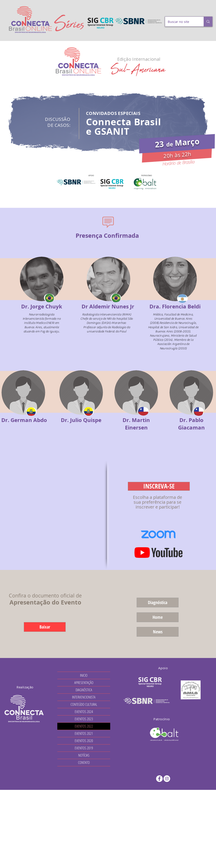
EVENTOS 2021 (84, 733)
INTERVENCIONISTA (84, 697)
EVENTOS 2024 (84, 712)
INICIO (84, 675)
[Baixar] (45, 627)
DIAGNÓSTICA (84, 690)
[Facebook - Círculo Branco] (159, 779)
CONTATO (84, 762)
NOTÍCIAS (84, 755)
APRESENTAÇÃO (84, 683)
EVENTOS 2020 (84, 741)
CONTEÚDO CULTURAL (84, 704)
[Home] (158, 617)
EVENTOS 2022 (84, 726)
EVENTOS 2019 (84, 748)
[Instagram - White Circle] (167, 779)
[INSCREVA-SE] (159, 486)
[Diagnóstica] (158, 603)
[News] (158, 632)
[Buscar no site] (181, 22)
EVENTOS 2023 (84, 719)
